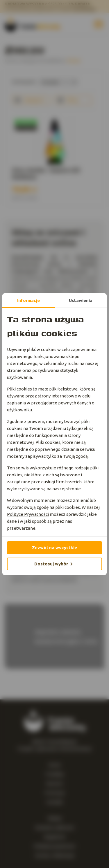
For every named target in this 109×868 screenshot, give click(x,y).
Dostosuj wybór (55, 564)
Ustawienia (81, 300)
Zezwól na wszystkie (54, 548)
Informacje (28, 300)
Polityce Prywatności (28, 514)
